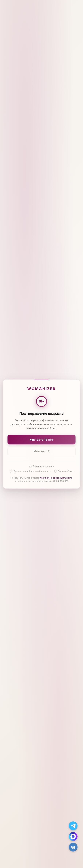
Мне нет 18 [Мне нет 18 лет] (41, 451)
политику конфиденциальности (56, 478)
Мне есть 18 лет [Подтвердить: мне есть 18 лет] (42, 440)
